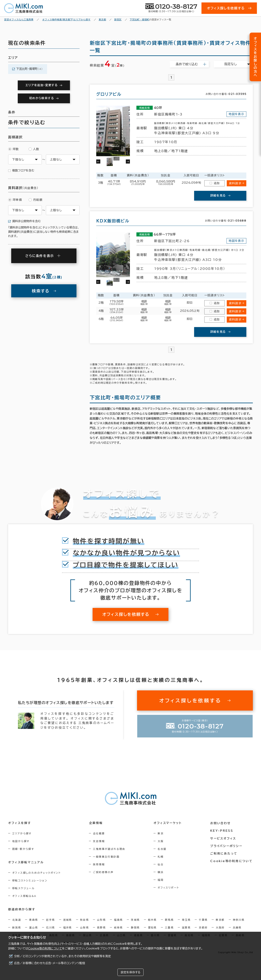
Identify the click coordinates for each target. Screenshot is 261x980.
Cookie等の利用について (45, 948)
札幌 (161, 857)
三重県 (169, 927)
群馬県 (169, 920)
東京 (161, 833)
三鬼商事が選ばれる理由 (109, 849)
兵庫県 (237, 927)
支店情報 (99, 841)
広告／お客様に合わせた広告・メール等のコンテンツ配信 (50, 963)
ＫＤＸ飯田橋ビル (113, 221)
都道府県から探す (22, 910)
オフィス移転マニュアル (26, 862)
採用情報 (99, 864)
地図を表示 (236, 114)
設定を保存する (130, 972)
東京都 (220, 920)
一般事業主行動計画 (107, 857)
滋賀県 (186, 927)
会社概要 (99, 833)
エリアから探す (22, 833)
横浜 (161, 872)
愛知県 (152, 927)
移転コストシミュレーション (30, 880)
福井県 (68, 927)
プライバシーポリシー (227, 846)
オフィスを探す (20, 823)
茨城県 (135, 920)
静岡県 (135, 927)
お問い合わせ (221, 823)
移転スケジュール (23, 888)
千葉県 (203, 920)
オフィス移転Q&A (24, 896)
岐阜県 (118, 927)
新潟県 (17, 927)
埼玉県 (186, 920)
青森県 (34, 920)
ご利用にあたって (224, 853)
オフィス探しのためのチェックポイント (36, 873)
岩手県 (50, 920)
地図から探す (21, 841)
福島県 (118, 920)
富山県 (34, 927)
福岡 (161, 880)
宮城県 (68, 920)
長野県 (101, 927)
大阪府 (220, 927)
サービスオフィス (224, 838)
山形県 (101, 920)
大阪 (161, 841)
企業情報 (96, 823)
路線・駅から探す (23, 849)
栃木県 (152, 920)
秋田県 (85, 920)
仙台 (161, 864)
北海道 (17, 920)
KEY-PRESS (222, 831)
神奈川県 (239, 920)
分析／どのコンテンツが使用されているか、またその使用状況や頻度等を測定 (62, 956)
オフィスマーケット (168, 823)
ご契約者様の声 (104, 872)
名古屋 (162, 849)
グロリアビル (109, 94)
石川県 (50, 927)
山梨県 (85, 927)
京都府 (203, 927)
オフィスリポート (169, 888)
